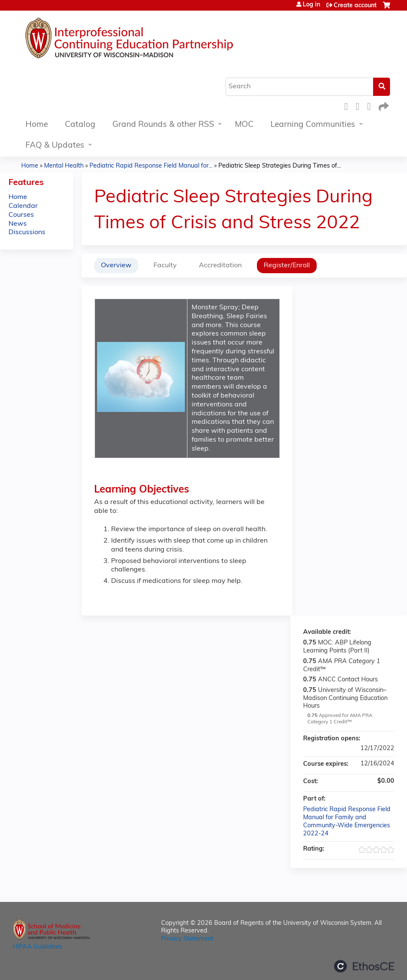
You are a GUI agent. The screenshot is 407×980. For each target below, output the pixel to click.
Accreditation (220, 266)
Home (37, 125)
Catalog (80, 125)
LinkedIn (371, 105)
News (18, 224)
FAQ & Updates (55, 146)
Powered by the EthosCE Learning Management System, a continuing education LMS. (364, 966)
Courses (21, 215)
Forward (383, 105)
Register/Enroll (287, 266)
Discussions (27, 232)
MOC (244, 125)
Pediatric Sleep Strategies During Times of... (280, 166)
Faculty (165, 266)
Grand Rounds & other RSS (163, 125)
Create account (355, 6)
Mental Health (64, 166)
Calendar (23, 206)
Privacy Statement (187, 939)
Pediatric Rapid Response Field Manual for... (151, 166)
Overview (116, 266)
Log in (311, 5)
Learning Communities (313, 125)
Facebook (348, 105)
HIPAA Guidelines (38, 947)
